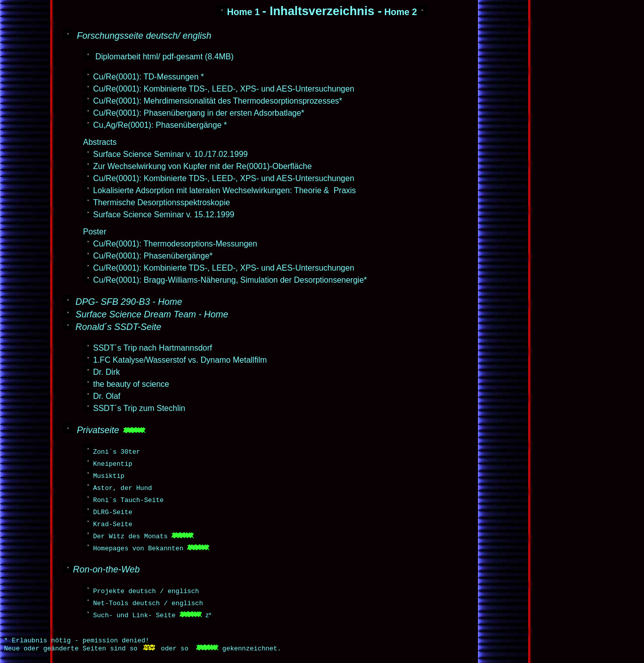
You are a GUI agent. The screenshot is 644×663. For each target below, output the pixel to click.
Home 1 (238, 12)
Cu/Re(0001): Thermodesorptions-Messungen (175, 244)
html (150, 57)
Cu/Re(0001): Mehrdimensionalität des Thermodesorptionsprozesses (216, 101)
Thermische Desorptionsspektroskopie (162, 202)
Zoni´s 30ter (117, 451)
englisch (183, 591)
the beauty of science (131, 384)
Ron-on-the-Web (106, 569)
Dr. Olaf (107, 396)
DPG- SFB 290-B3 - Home (129, 302)
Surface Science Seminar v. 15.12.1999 (164, 215)
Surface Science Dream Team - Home (152, 314)
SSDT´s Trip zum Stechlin (139, 408)
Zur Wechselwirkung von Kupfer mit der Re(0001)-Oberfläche (203, 166)
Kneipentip (113, 463)
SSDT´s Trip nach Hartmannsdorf (153, 348)
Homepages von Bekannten (138, 548)
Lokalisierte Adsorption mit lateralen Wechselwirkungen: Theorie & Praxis (224, 190)
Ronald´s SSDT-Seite (118, 327)
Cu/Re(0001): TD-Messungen (146, 77)
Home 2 (406, 12)
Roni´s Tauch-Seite (128, 500)
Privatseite (98, 430)
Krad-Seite (113, 524)
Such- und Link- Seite (134, 615)
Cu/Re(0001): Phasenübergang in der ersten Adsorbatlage (197, 113)
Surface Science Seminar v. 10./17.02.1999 (170, 154)
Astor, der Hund (123, 487)
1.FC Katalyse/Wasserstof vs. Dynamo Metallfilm (180, 360)
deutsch (162, 36)
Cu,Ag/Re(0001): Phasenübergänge (157, 125)
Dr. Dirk (106, 372)
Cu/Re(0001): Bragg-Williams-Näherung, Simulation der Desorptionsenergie (228, 280)
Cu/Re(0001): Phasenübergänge (151, 256)
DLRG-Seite (113, 512)
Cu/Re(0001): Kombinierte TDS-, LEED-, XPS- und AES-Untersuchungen (224, 89)
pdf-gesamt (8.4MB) (198, 57)
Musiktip (109, 475)
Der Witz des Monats (130, 536)
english (197, 36)
